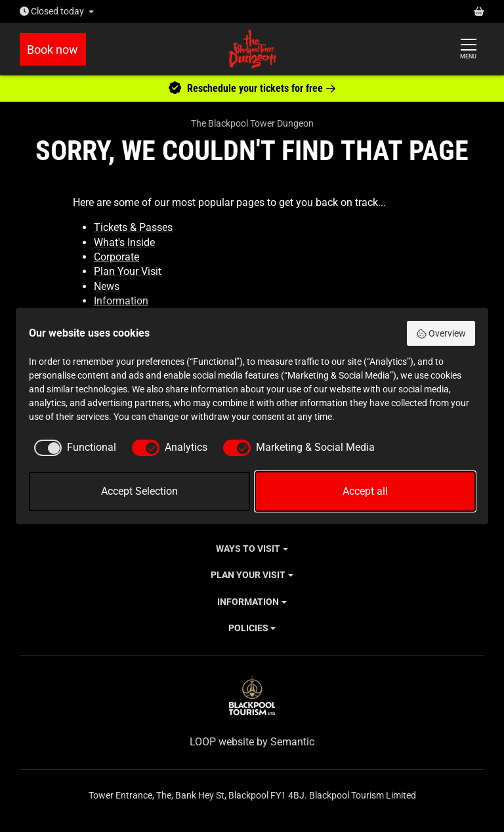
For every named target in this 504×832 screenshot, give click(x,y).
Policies (248, 628)
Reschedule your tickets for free (252, 89)
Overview (441, 334)
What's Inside (124, 242)
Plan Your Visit (128, 271)
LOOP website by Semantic (252, 742)
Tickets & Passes (133, 227)
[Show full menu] (468, 49)
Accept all (365, 491)
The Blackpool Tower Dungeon (252, 123)
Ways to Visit (248, 549)
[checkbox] (73, 447)
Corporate (116, 257)
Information (121, 301)
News (107, 286)
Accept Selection (139, 491)
